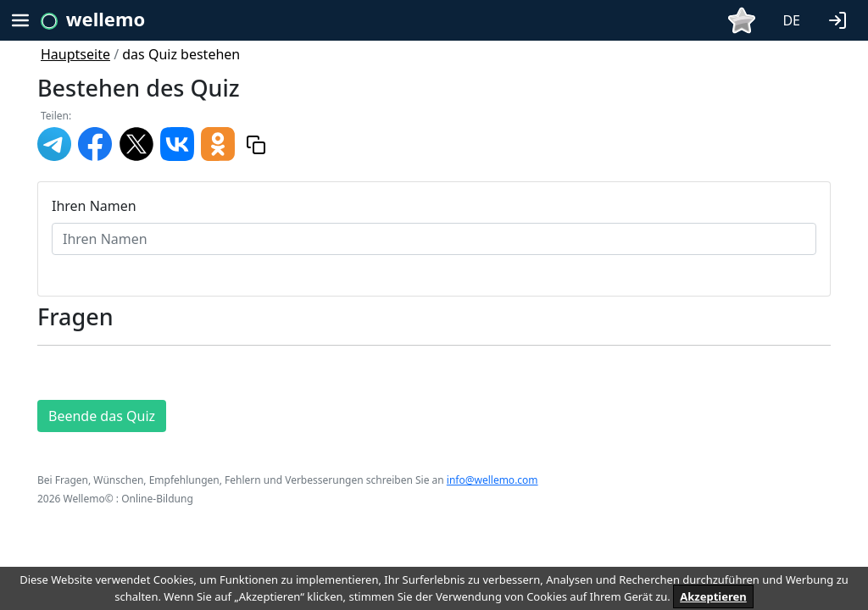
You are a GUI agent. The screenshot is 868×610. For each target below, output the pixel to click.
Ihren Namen (94, 206)
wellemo (106, 19)
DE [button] (791, 20)
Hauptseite (75, 54)
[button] (841, 19)
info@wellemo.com (492, 480)
